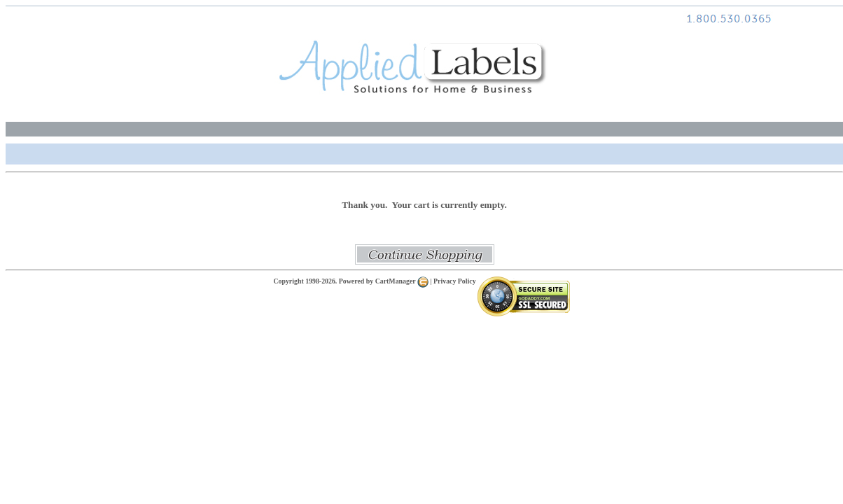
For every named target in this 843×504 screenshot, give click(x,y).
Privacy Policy (455, 281)
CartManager (402, 281)
